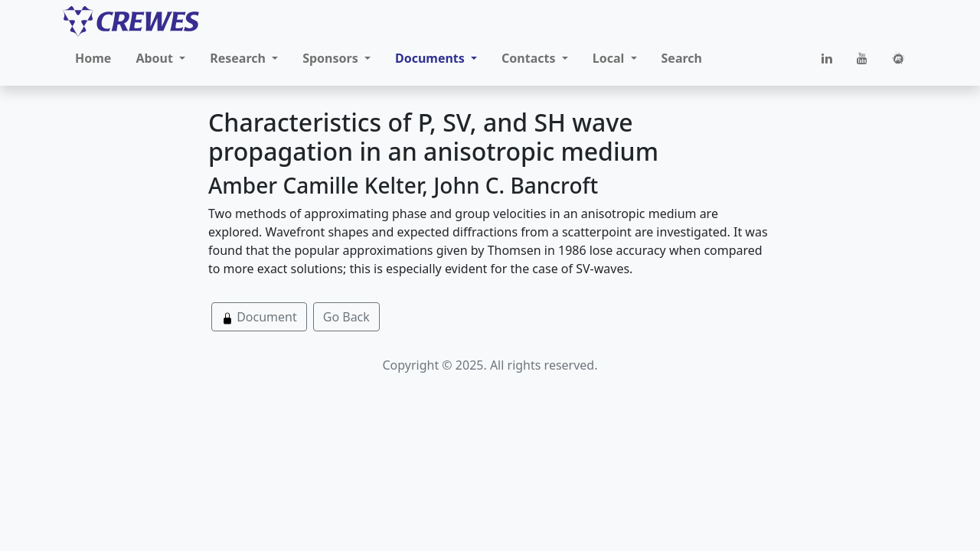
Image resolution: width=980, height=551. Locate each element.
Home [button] (93, 58)
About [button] (156, 58)
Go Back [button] (346, 317)
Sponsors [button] (332, 58)
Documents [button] (431, 58)
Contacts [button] (530, 58)
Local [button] (610, 58)
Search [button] (682, 58)
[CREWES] (131, 21)
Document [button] (259, 317)
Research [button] (239, 58)
